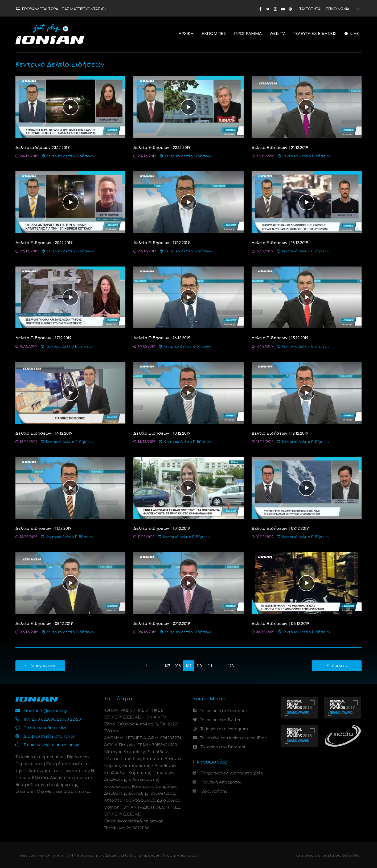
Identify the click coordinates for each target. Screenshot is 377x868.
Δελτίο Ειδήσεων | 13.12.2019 (162, 433)
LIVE (352, 34)
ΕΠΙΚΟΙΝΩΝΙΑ (338, 9)
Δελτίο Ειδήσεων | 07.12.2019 (162, 624)
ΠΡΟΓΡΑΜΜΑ (248, 34)
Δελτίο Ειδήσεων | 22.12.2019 (162, 148)
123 (231, 666)
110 (199, 666)
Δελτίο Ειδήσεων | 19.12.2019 (162, 243)
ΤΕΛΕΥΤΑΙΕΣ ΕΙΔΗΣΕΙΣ (315, 34)
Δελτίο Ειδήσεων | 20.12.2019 (44, 243)
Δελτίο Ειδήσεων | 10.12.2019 (162, 529)
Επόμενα (335, 666)
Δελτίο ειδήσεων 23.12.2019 (43, 148)
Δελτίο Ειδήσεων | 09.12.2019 (280, 529)
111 (210, 666)
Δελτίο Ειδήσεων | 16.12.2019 (162, 338)
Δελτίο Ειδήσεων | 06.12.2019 (280, 624)
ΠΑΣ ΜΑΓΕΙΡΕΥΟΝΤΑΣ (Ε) (84, 9)
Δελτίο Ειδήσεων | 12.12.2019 (280, 433)
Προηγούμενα (42, 666)
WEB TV (277, 34)
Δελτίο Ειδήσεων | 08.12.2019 (44, 624)
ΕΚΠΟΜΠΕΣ (214, 34)
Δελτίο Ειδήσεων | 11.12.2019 (44, 529)
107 (167, 666)
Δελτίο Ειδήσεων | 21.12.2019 (280, 148)
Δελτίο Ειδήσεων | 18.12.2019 (280, 243)
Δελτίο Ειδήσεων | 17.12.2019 (44, 338)
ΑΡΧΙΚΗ (186, 34)
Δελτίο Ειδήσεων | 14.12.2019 (44, 433)
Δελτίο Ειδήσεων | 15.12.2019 (280, 338)
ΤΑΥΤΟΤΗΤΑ (310, 9)
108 (178, 666)
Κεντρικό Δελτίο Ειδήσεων (70, 156)
